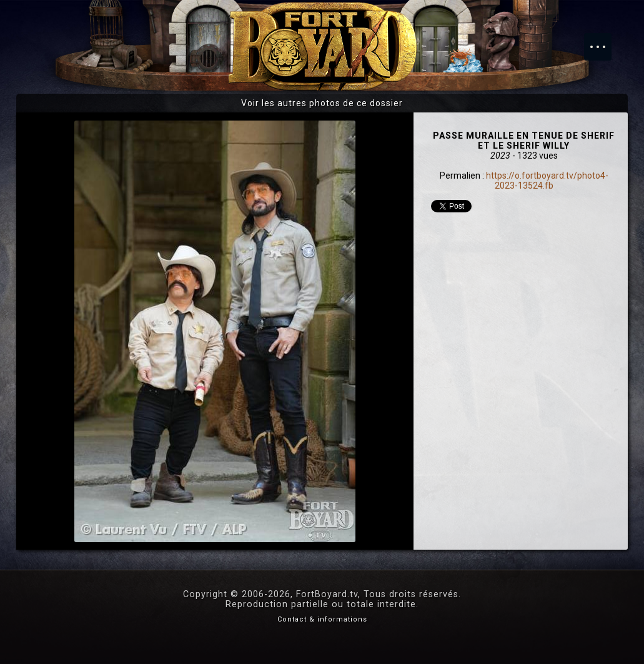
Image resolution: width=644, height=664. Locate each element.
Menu (604, 41)
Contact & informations (322, 619)
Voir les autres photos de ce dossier (322, 103)
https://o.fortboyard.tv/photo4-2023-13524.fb (547, 181)
